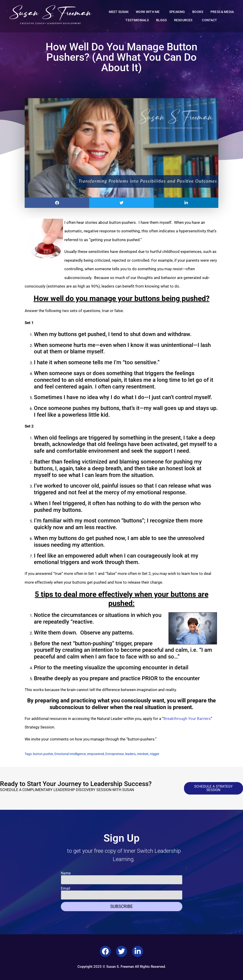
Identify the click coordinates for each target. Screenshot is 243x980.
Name (66, 873)
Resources (184, 20)
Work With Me (149, 12)
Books (198, 12)
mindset (143, 754)
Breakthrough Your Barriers (187, 719)
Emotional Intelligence (70, 754)
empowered (96, 754)
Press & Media (222, 12)
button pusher (43, 754)
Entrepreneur (115, 754)
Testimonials (137, 20)
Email (65, 889)
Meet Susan (119, 12)
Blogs (161, 20)
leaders (130, 754)
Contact (209, 20)
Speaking (177, 12)
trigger (155, 754)
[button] (57, 203)
